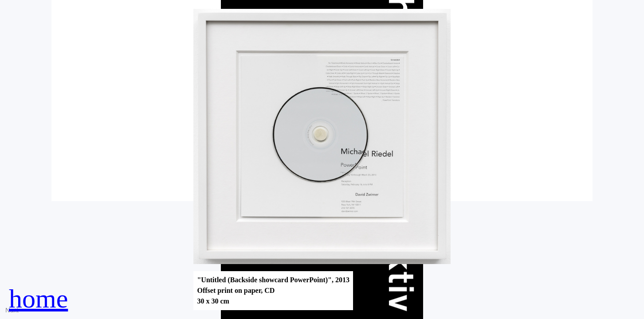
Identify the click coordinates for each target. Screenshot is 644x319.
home (38, 299)
